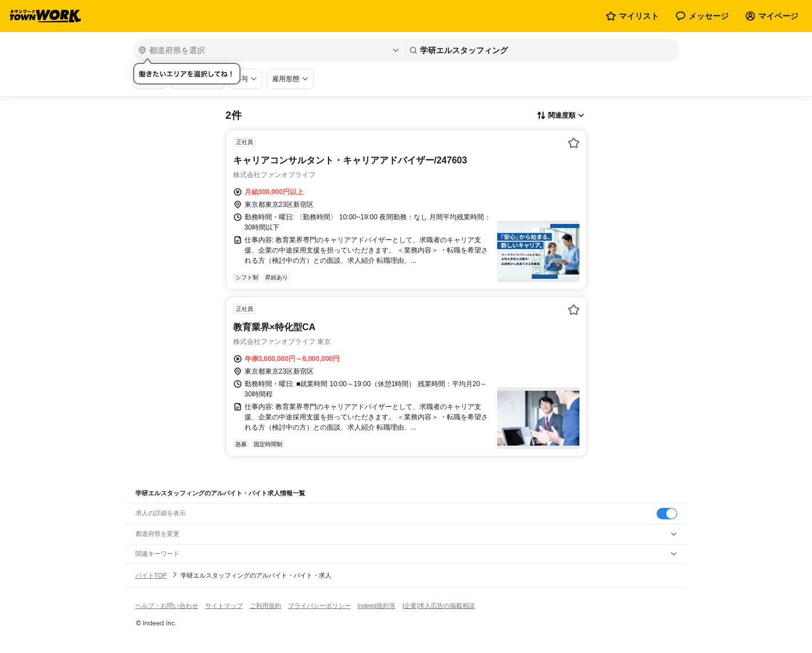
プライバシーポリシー (319, 606)
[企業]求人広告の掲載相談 (439, 606)
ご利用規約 (265, 606)
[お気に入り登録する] (574, 143)
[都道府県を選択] (268, 50)
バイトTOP (151, 575)
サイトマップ (224, 606)
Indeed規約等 (377, 606)
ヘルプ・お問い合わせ (167, 606)
